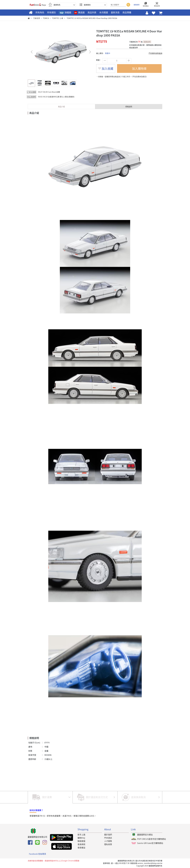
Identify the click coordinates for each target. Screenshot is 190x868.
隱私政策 (108, 844)
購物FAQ (81, 838)
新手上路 (81, 835)
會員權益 (81, 848)
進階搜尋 (137, 5)
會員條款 (81, 844)
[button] (90, 52)
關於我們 (108, 835)
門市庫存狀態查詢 (155, 53)
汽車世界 (37, 18)
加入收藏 (106, 68)
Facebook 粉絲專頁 (38, 854)
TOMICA (46, 18)
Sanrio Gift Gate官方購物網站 (150, 843)
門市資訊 (108, 838)
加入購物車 (139, 68)
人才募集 (108, 841)
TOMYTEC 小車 (58, 18)
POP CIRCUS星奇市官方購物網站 (152, 839)
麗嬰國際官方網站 (145, 835)
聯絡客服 (81, 841)
